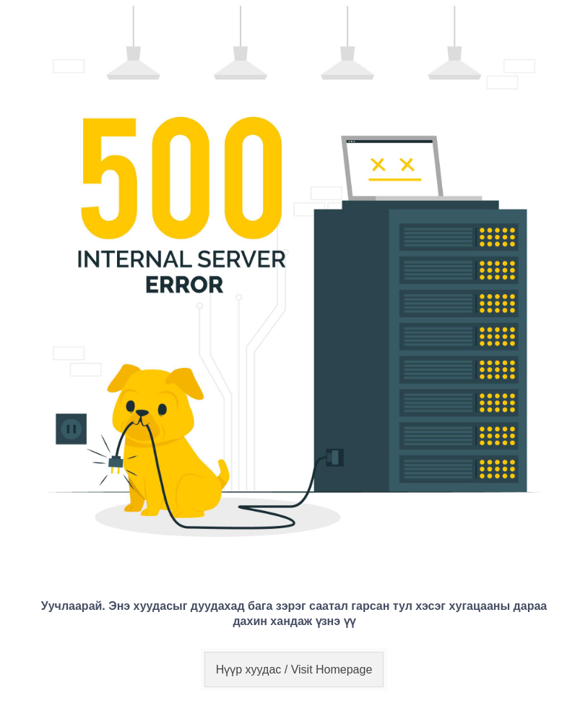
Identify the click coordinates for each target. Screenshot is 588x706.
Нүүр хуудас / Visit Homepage (294, 670)
